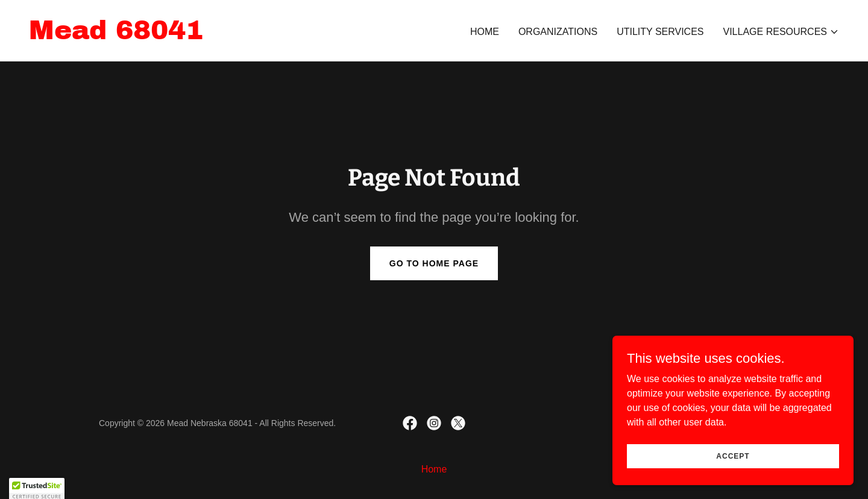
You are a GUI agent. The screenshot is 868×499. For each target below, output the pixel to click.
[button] (782, 32)
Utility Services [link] (660, 32)
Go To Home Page (434, 263)
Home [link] (485, 32)
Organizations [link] (558, 32)
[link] (116, 36)
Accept (733, 456)
